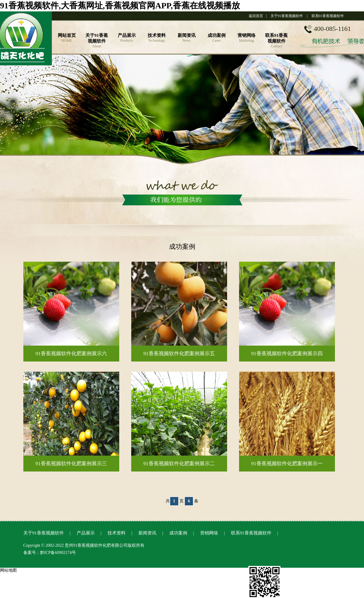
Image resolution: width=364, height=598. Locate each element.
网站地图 (8, 570)
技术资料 (117, 533)
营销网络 (209, 533)
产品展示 (86, 533)
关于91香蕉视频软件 (287, 16)
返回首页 (256, 16)
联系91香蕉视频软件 (328, 16)
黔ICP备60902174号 (58, 553)
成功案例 (178, 533)
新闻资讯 (147, 533)
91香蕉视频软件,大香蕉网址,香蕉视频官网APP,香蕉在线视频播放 (120, 6)
